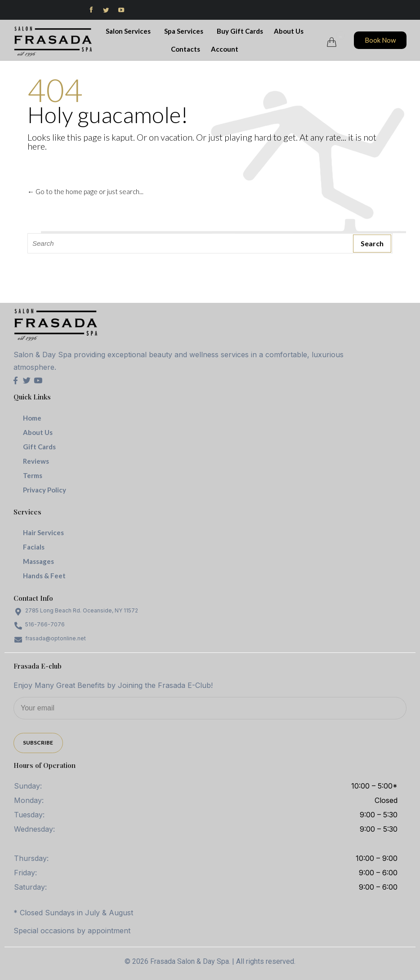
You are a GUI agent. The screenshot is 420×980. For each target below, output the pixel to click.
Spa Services (185, 31)
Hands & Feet (44, 576)
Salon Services (130, 31)
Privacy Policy (45, 490)
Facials (34, 547)
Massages (38, 561)
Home (32, 418)
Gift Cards (39, 447)
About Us (290, 31)
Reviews (36, 461)
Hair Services (43, 532)
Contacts (185, 49)
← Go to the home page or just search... (85, 191)
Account (226, 49)
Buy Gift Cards (240, 31)
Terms (33, 475)
